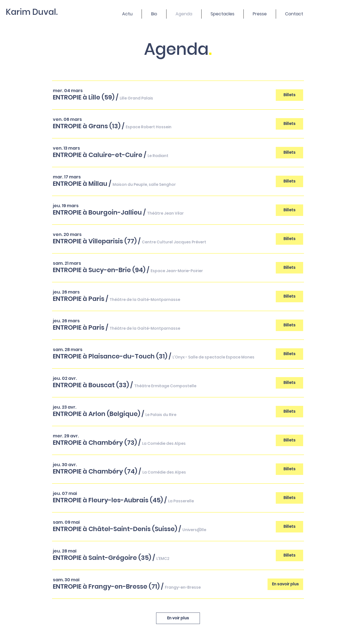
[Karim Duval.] (35, 12)
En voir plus (178, 618)
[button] (84, 97)
